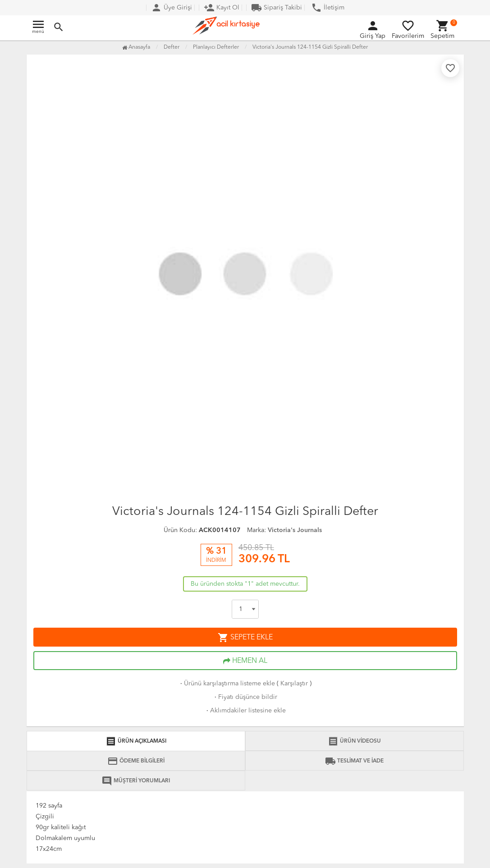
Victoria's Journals (295, 530)
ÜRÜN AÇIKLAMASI (136, 741)
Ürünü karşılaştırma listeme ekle (227, 684)
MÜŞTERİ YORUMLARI (136, 781)
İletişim (328, 8)
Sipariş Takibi (277, 8)
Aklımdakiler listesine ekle (245, 711)
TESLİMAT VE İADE (354, 761)
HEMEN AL (245, 661)
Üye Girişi (172, 8)
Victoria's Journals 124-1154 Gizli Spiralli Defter (310, 47)
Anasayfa (136, 47)
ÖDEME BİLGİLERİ (136, 761)
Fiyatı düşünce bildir (245, 697)
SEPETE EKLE (245, 638)
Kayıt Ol (222, 8)
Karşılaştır (294, 684)
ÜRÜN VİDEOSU (354, 741)
